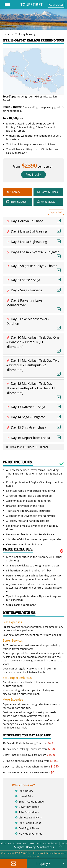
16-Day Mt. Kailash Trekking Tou (22, 743)
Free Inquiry (33, 175)
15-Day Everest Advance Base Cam (23, 772)
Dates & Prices (49, 192)
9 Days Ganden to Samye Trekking (23, 761)
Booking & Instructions (40, 847)
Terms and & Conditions (43, 843)
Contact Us (20, 843)
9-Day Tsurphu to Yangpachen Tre (23, 766)
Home (6, 34)
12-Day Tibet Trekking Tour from (22, 749)
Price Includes (18, 202)
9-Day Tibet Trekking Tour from (22, 755)
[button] (13, 864)
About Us (6, 843)
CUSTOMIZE (56, 5)
